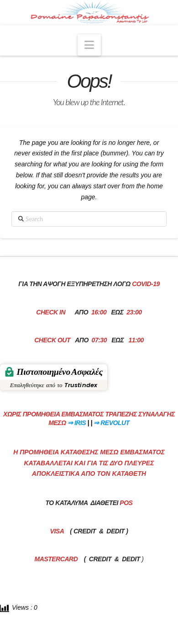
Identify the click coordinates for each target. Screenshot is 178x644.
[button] (89, 45)
